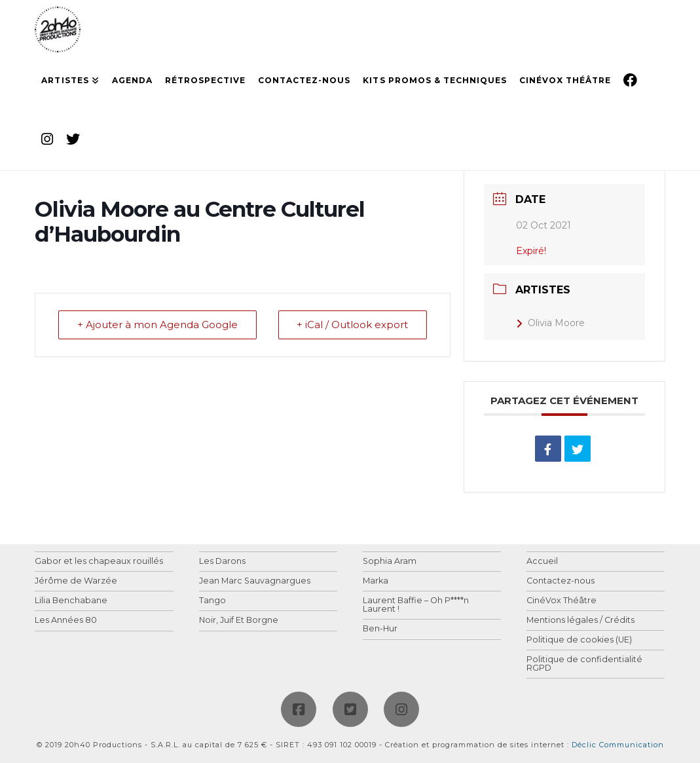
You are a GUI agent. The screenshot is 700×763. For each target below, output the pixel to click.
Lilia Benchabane (71, 601)
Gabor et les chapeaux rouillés (99, 562)
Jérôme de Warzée (76, 581)
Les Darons (222, 562)
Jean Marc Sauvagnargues (255, 581)
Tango (212, 601)
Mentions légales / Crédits (580, 621)
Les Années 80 (66, 621)
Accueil (542, 562)
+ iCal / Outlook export (352, 325)
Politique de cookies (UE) (579, 640)
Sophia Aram (390, 562)
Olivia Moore (550, 323)
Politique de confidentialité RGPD (584, 664)
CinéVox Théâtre (562, 601)
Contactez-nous (561, 581)
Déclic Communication (618, 745)
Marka (376, 581)
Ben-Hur (380, 629)
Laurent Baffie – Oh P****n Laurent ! (416, 605)
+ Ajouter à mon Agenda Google (157, 325)
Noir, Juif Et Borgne (239, 621)
